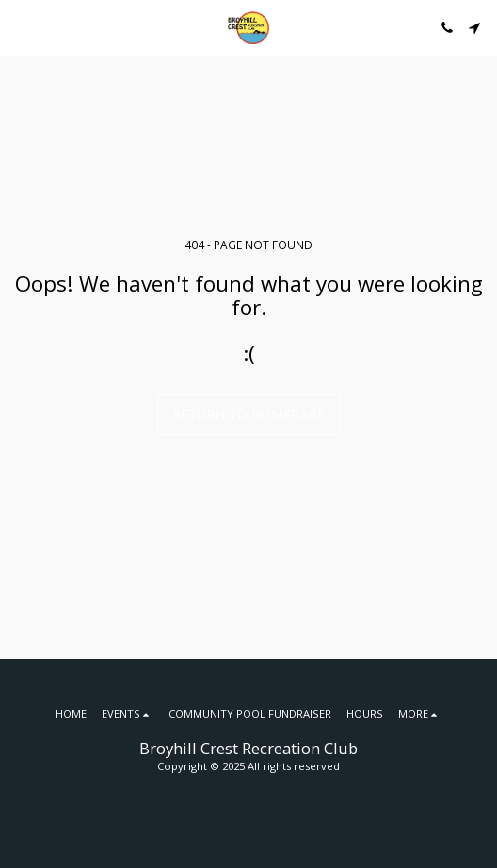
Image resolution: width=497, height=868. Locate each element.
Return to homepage (248, 414)
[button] (21, 27)
